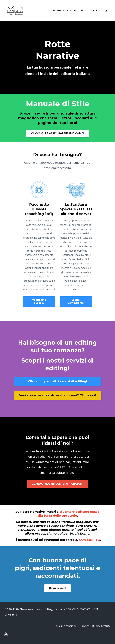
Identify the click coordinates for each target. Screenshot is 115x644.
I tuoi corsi (58, 10)
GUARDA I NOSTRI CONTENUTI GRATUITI (58, 484)
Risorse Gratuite (90, 10)
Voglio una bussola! (39, 301)
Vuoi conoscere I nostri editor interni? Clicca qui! (57, 395)
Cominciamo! (57, 588)
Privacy (85, 626)
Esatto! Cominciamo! (76, 301)
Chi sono (72, 10)
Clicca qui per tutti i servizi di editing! (57, 381)
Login (106, 10)
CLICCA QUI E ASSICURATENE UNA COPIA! (58, 133)
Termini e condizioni (66, 626)
